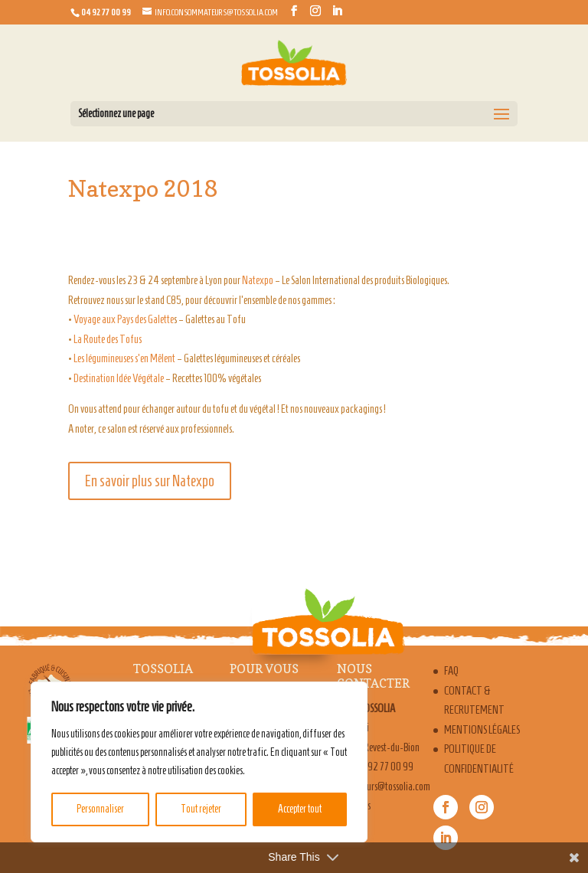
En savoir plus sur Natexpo (150, 481)
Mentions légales (482, 730)
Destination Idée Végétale (119, 378)
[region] (199, 762)
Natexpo (258, 280)
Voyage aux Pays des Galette (124, 319)
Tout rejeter (201, 809)
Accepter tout (300, 809)
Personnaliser (100, 809)
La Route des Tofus (108, 339)
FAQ (451, 671)
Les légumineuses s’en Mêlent (124, 358)
